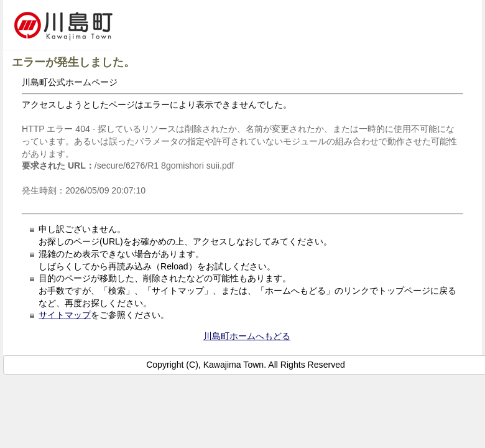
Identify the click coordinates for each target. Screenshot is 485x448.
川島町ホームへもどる (247, 336)
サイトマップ (65, 315)
